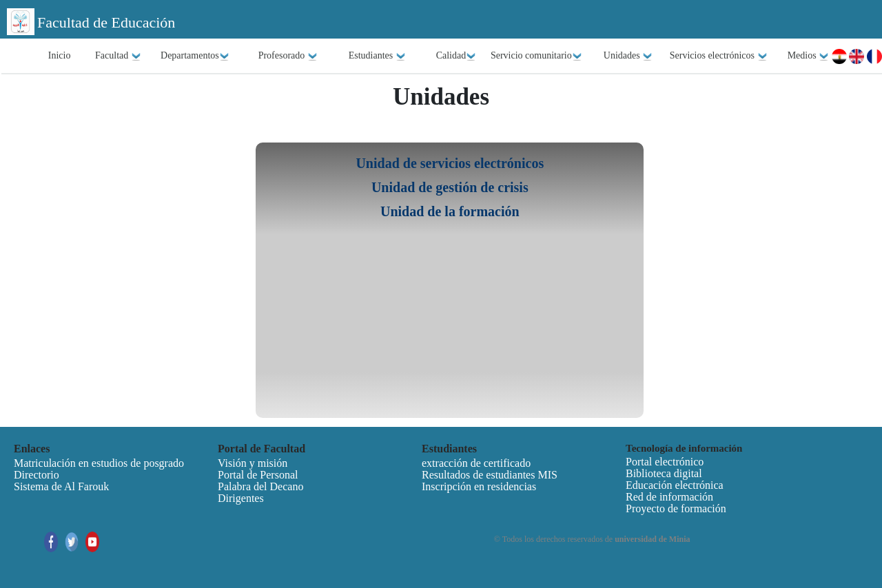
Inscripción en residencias (479, 486)
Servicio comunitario (536, 56)
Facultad (118, 56)
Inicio (60, 55)
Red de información (669, 497)
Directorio (37, 475)
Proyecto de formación (676, 508)
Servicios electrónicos (719, 56)
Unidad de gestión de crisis (450, 187)
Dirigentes (241, 498)
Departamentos (195, 56)
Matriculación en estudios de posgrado (99, 463)
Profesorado (288, 56)
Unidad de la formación (450, 211)
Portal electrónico (665, 462)
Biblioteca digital (664, 473)
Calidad (457, 56)
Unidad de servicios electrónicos (450, 163)
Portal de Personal (258, 475)
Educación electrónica (675, 485)
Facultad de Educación (106, 22)
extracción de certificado (476, 463)
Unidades (628, 56)
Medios (809, 56)
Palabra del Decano (260, 486)
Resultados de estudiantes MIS (490, 475)
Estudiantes (377, 56)
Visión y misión (253, 463)
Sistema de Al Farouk (61, 486)
